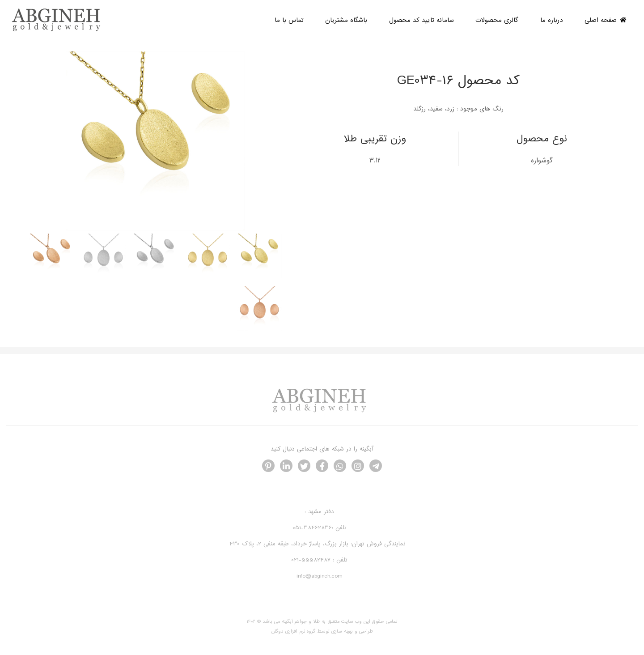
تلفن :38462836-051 (320, 528)
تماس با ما (289, 20)
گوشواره (542, 161)
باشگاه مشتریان (346, 20)
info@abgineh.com (319, 576)
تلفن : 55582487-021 (319, 560)
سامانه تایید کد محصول (422, 20)
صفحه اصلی (606, 20)
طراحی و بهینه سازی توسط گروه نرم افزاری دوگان (322, 631)
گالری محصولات (497, 20)
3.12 (375, 161)
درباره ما (552, 20)
